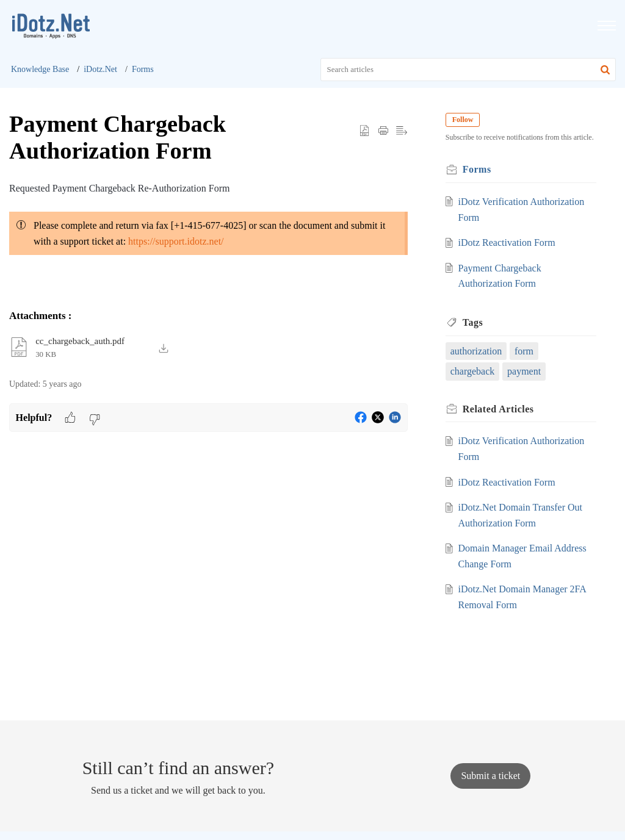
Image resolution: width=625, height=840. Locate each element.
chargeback (474, 371)
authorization (477, 351)
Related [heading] (500, 409)
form (525, 351)
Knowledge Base (40, 69)
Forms (143, 69)
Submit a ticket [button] (490, 776)
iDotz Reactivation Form (508, 242)
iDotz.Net (100, 69)
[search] (468, 70)
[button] (605, 70)
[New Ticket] (490, 776)
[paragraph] (208, 229)
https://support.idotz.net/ (176, 241)
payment (525, 371)
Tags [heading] (474, 322)
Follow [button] (464, 120)
